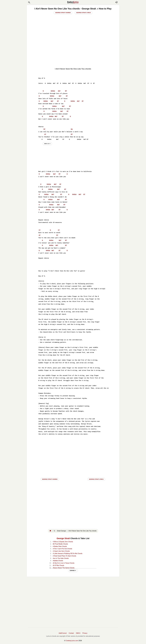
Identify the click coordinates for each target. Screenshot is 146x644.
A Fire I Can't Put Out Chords (62, 549)
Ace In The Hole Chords (61, 558)
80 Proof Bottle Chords (60, 544)
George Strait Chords (63, 13)
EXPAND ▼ (73, 571)
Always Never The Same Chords (64, 568)
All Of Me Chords (59, 565)
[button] (29, 2)
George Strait (63, 538)
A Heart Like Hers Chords (61, 551)
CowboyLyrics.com (72, 641)
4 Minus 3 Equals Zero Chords (63, 542)
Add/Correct (63, 633)
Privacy (85, 633)
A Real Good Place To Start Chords (65, 556)
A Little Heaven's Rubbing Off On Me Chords (68, 553)
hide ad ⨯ (47, 144)
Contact (71, 633)
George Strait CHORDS (50, 479)
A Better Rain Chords (60, 546)
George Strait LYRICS (96, 479)
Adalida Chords (58, 561)
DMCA (78, 633)
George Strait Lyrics (84, 13)
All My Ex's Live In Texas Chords (64, 563)
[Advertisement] (73, 52)
